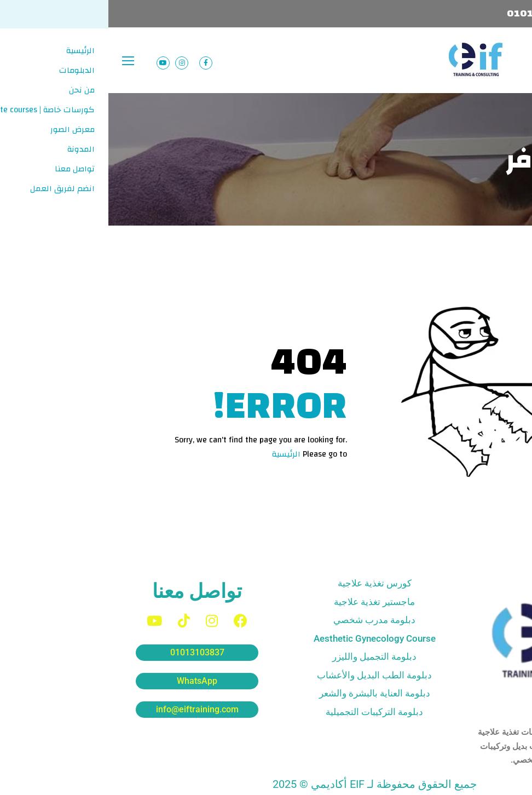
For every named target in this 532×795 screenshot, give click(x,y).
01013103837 (431, 13)
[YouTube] (46, 621)
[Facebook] (132, 621)
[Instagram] (103, 621)
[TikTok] (76, 621)
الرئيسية (178, 454)
